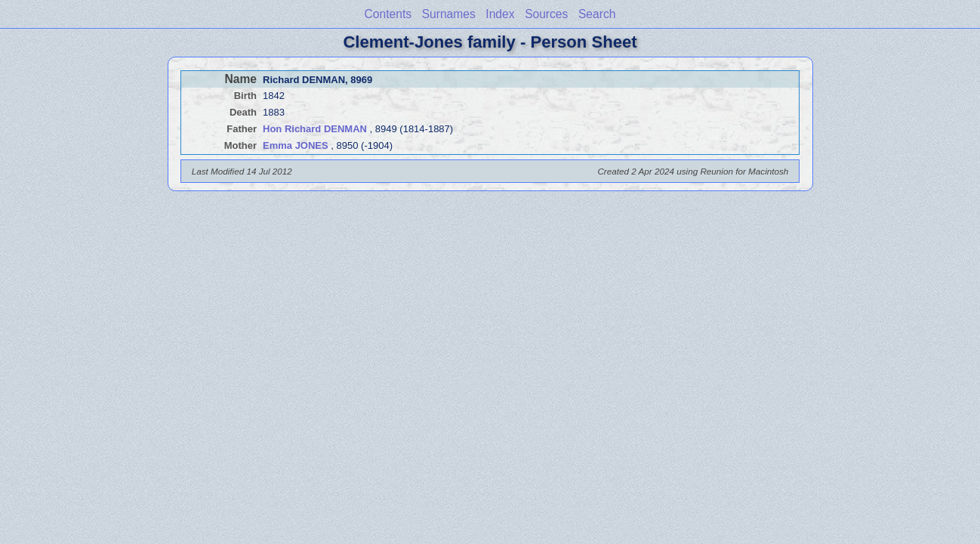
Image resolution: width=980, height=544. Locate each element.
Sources (546, 14)
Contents (388, 14)
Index (500, 14)
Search (597, 14)
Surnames (449, 14)
